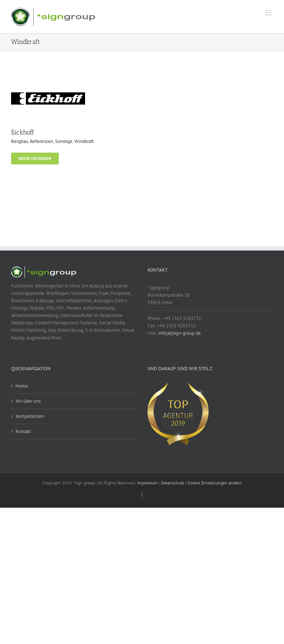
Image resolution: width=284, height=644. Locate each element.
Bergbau (20, 141)
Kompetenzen (30, 416)
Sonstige (64, 141)
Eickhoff (23, 132)
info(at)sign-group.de (180, 333)
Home (22, 386)
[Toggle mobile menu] (269, 13)
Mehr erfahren (35, 158)
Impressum (147, 483)
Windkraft (84, 141)
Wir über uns (28, 401)
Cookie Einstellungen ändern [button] (215, 483)
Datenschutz (173, 483)
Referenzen (42, 141)
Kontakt (23, 431)
